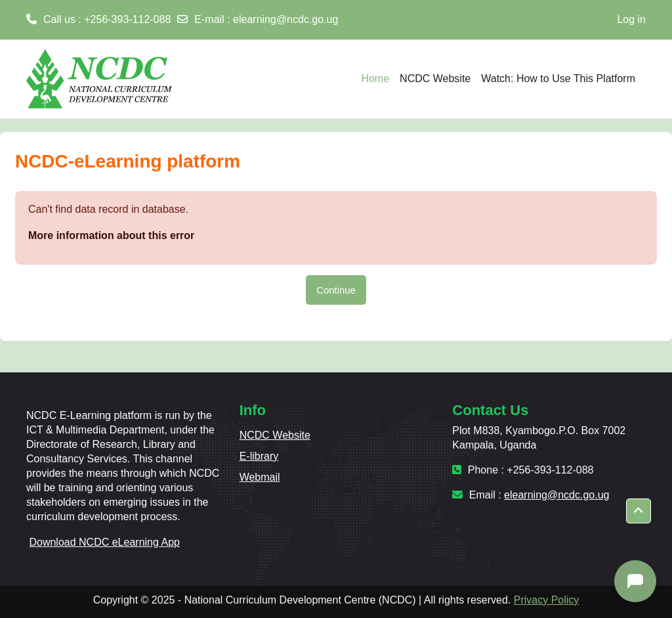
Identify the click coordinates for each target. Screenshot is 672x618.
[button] (639, 511)
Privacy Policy (547, 600)
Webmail (260, 477)
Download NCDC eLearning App (104, 542)
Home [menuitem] (375, 78)
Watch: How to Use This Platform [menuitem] (558, 78)
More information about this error (111, 235)
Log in (631, 19)
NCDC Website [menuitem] (435, 78)
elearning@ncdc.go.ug (285, 19)
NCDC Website (275, 435)
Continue (336, 290)
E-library (259, 456)
